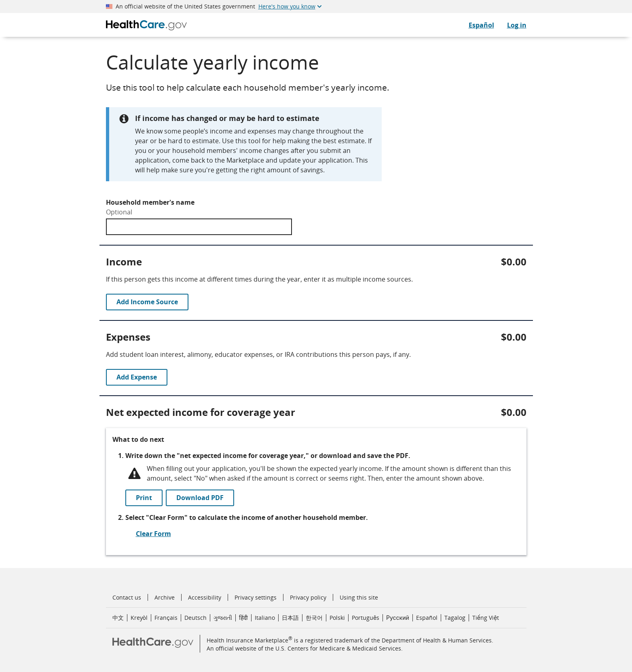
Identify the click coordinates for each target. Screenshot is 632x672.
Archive (165, 597)
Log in (517, 25)
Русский (398, 618)
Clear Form (153, 534)
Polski (337, 618)
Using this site (359, 597)
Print (144, 498)
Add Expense (137, 377)
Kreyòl (139, 618)
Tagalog (455, 618)
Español (427, 618)
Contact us (127, 597)
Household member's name (150, 202)
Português (366, 618)
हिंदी (243, 618)
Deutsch (196, 618)
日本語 (290, 618)
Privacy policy (308, 597)
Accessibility (205, 597)
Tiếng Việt (486, 618)
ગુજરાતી (223, 618)
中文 (118, 618)
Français (166, 618)
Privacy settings (256, 598)
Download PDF (200, 498)
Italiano (265, 618)
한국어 (314, 618)
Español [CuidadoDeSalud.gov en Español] (481, 25)
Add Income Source (147, 302)
